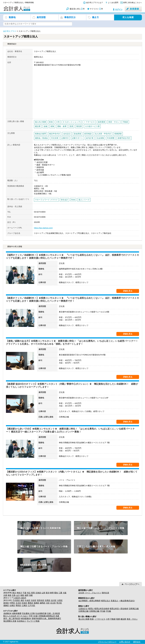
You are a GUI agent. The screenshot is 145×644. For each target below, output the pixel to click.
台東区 (12, 605)
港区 (22, 600)
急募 (57, 616)
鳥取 (9, 595)
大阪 (65, 593)
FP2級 (108, 611)
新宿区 (6, 603)
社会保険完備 (41, 613)
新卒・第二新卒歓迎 (12, 618)
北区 (48, 603)
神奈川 (19, 593)
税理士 (91, 609)
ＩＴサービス (100, 619)
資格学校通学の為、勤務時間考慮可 (46, 618)
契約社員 (105, 593)
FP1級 (103, 611)
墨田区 (18, 605)
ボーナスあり (22, 616)
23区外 (23, 598)
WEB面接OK (26, 618)
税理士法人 (106, 601)
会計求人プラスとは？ (95, 3)
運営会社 (137, 642)
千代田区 (16, 600)
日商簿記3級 (94, 611)
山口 (18, 595)
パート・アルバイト (93, 593)
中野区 (12, 603)
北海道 (38, 593)
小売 (108, 619)
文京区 (18, 603)
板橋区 (37, 603)
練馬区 (43, 603)
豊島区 (31, 603)
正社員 (81, 593)
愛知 (56, 593)
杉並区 (24, 603)
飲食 (92, 619)
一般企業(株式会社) (127, 601)
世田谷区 (41, 600)
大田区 (60, 600)
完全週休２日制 (28, 613)
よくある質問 (113, 3)
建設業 (123, 619)
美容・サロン (132, 619)
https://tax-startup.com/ (43, 228)
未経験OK (8, 613)
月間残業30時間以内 (47, 616)
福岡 (26, 595)
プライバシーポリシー (107, 642)
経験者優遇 (17, 613)
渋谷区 (34, 600)
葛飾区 (6, 605)
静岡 (52, 593)
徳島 (22, 595)
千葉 (24, 593)
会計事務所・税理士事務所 (89, 601)
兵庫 (5, 595)
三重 (60, 593)
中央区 (28, 600)
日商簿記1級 (134, 609)
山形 (43, 593)
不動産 (113, 619)
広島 (14, 595)
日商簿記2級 (84, 611)
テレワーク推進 (33, 621)
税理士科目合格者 (102, 609)
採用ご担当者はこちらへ (133, 3)
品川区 (54, 600)
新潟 (48, 593)
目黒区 (48, 600)
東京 (14, 593)
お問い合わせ (125, 642)
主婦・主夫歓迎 (53, 613)
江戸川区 (31, 605)
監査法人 (115, 601)
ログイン (119, 9)
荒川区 (59, 603)
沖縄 (31, 595)
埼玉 (29, 593)
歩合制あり (21, 621)
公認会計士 (83, 609)
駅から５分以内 (10, 616)
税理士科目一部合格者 (119, 609)
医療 (118, 619)
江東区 (24, 605)
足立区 (53, 603)
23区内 (17, 598)
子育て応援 (33, 616)
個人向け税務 (84, 619)
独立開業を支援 (10, 621)
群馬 (33, 593)
